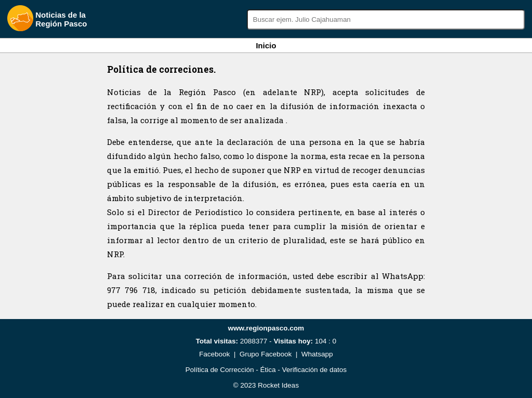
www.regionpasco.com (266, 328)
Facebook (214, 354)
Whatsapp (317, 354)
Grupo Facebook (266, 354)
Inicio (266, 45)
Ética (268, 370)
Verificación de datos (315, 370)
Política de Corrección (220, 370)
